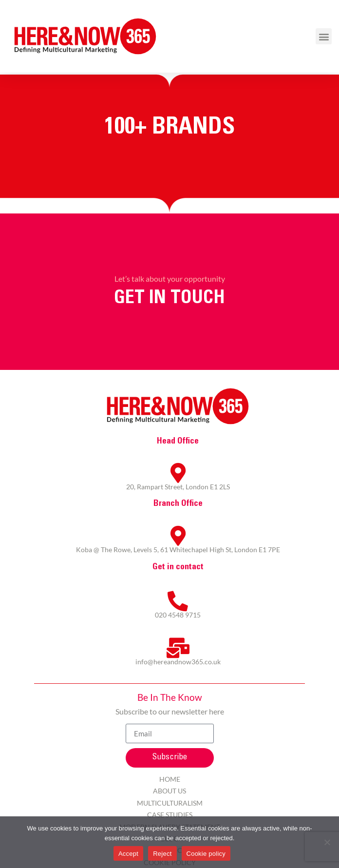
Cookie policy (206, 854)
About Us (169, 791)
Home (170, 779)
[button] (324, 36)
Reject (162, 854)
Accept (128, 854)
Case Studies (170, 815)
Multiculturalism (170, 803)
